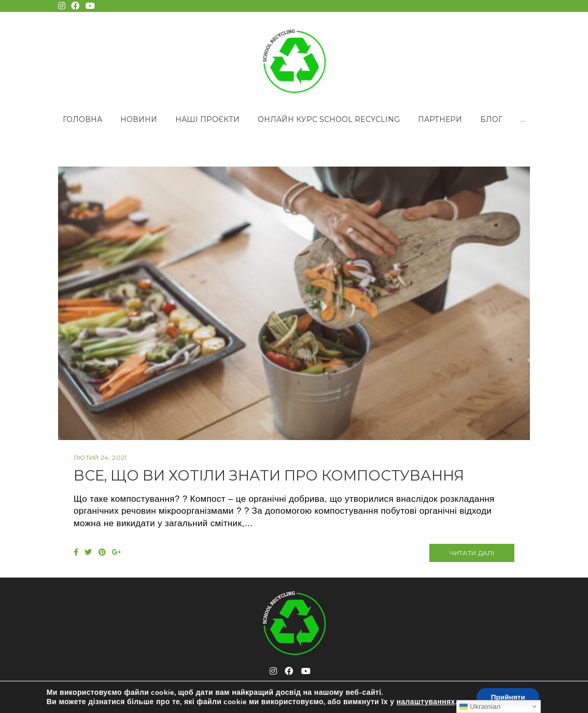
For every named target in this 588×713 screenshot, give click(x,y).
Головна (82, 119)
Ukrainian (480, 707)
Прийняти (508, 697)
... (523, 119)
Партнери (440, 119)
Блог (491, 119)
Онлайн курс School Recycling (329, 119)
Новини (139, 119)
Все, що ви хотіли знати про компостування (291, 475)
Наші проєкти (207, 119)
